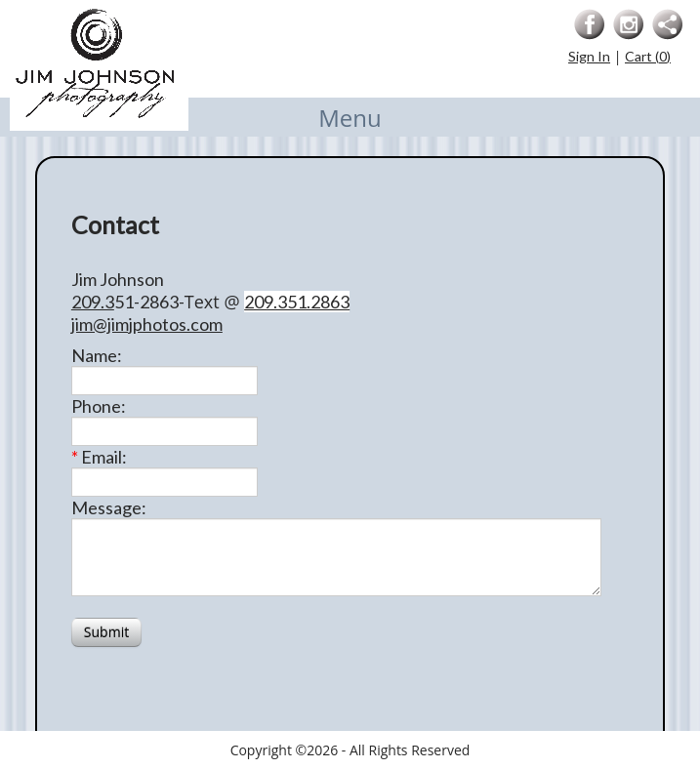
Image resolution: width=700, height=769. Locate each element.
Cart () (648, 56)
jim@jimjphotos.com (147, 324)
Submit (106, 632)
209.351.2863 (297, 302)
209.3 (93, 302)
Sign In (589, 56)
